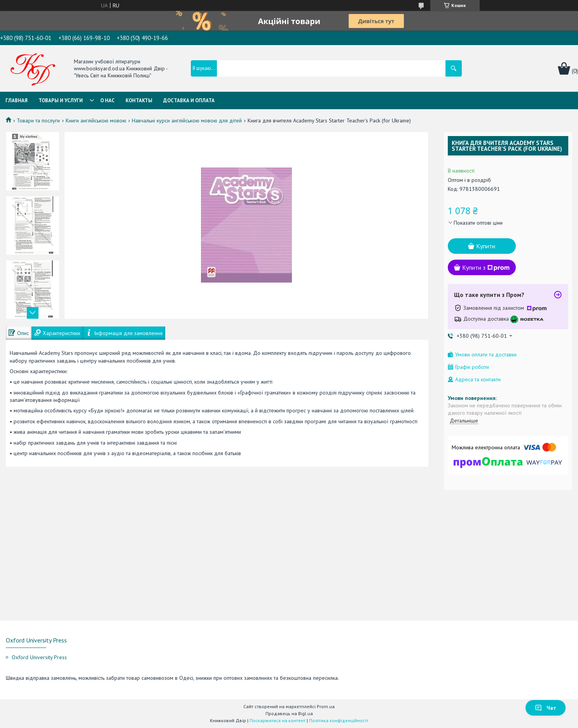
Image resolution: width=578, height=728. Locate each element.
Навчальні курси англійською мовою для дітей (187, 120)
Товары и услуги (61, 100)
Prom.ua (326, 706)
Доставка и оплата (189, 100)
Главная (17, 100)
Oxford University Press (39, 657)
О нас (107, 100)
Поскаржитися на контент (278, 720)
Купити (486, 246)
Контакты (139, 100)
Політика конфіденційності (339, 720)
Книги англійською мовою (96, 120)
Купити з (486, 267)
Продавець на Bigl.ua (289, 713)
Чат (546, 708)
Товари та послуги (38, 120)
